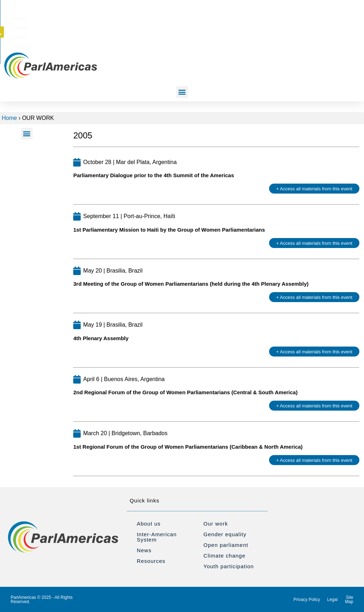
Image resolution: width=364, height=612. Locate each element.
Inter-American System (157, 537)
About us (149, 524)
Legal (332, 600)
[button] (318, 17)
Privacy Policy (307, 600)
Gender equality (225, 534)
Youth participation (229, 566)
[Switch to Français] (221, 17)
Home (9, 118)
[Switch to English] (199, 17)
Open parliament (226, 545)
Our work (216, 524)
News (144, 550)
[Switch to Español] (244, 17)
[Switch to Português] (268, 17)
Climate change (224, 556)
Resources (151, 561)
